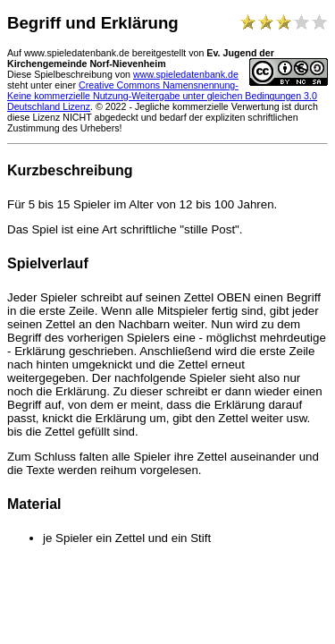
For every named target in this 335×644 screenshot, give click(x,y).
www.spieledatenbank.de (186, 74)
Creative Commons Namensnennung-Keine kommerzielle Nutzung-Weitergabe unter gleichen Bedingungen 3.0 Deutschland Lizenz (162, 96)
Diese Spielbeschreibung (60, 74)
